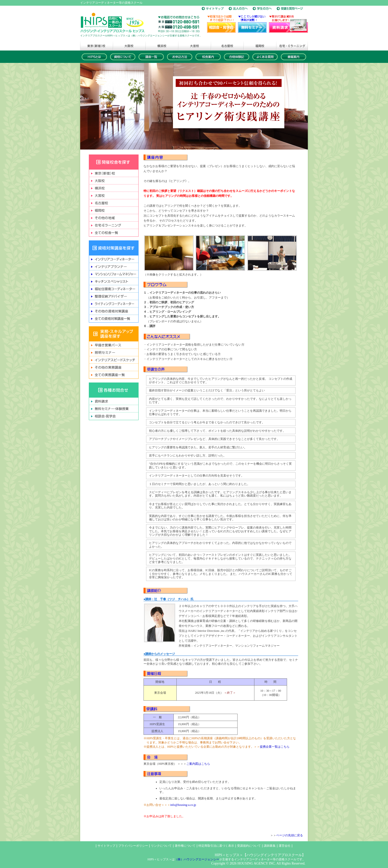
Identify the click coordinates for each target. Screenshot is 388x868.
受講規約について (249, 846)
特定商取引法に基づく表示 (216, 846)
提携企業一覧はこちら (275, 747)
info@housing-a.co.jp (183, 805)
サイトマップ (106, 846)
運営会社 (285, 846)
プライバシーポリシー (133, 846)
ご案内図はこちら (198, 764)
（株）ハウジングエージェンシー (197, 859)
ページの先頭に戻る (290, 835)
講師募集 (270, 846)
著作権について (185, 846)
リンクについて (161, 846)
